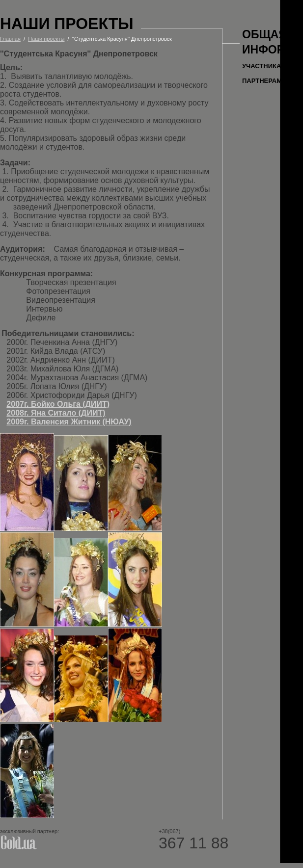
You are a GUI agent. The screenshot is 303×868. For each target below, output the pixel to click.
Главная (10, 39)
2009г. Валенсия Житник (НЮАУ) (69, 422)
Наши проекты (46, 39)
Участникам (264, 66)
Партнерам (262, 81)
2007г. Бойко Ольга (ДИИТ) (58, 404)
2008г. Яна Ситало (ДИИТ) (56, 413)
